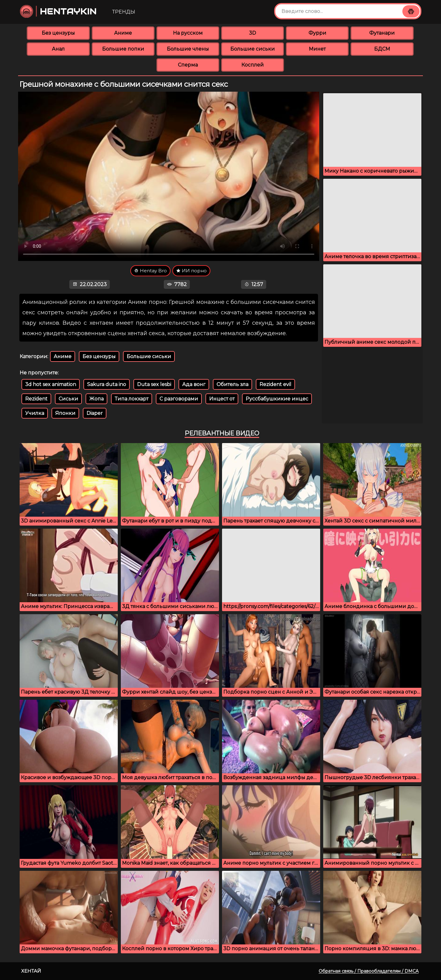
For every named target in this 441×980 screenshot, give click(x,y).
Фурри (317, 33)
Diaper (95, 413)
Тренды (124, 12)
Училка (35, 413)
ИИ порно (191, 271)
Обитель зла (232, 384)
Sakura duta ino (107, 384)
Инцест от (222, 399)
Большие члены (188, 49)
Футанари (382, 33)
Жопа (96, 399)
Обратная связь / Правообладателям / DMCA (369, 971)
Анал (58, 49)
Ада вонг (194, 384)
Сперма (188, 65)
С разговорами (179, 399)
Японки (65, 413)
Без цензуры (58, 33)
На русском (188, 33)
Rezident (36, 399)
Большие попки (123, 49)
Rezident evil (275, 384)
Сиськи (68, 399)
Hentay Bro (150, 271)
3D (253, 33)
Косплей (253, 65)
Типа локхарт (132, 399)
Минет (317, 49)
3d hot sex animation (51, 384)
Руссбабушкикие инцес (277, 399)
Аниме (123, 33)
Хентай (31, 971)
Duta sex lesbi (154, 384)
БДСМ (382, 49)
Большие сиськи (253, 49)
